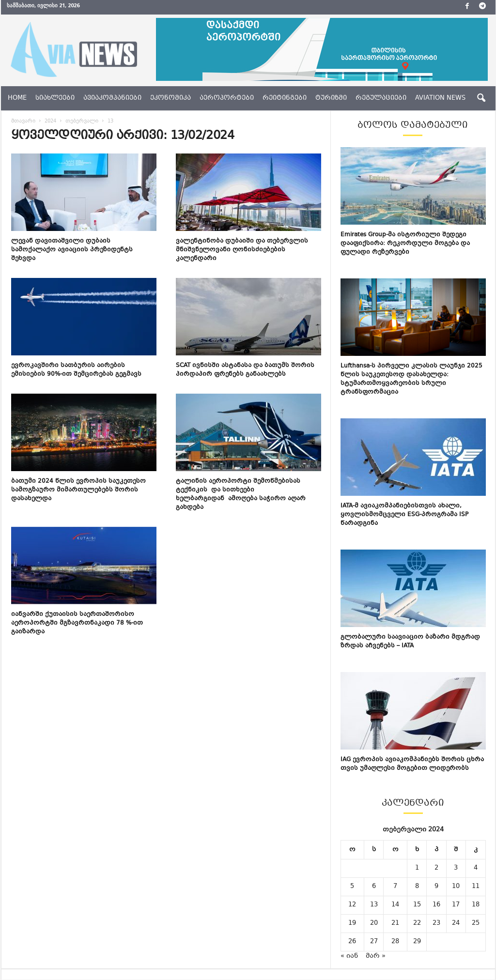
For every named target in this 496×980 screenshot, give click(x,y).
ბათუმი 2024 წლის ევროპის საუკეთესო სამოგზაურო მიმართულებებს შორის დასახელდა (78, 490)
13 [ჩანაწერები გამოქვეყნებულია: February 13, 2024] (374, 905)
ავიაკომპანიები (112, 98)
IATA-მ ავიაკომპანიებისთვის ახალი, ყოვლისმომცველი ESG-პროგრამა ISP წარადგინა (404, 515)
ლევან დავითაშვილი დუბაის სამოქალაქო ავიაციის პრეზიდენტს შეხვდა (72, 250)
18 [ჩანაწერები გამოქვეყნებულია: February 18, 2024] (476, 905)
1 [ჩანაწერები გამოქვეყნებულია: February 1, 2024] (417, 869)
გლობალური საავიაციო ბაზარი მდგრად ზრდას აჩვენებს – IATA (410, 642)
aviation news (440, 98)
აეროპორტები (227, 98)
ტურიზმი (331, 98)
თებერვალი (82, 122)
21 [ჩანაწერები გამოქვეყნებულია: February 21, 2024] (395, 924)
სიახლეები (55, 98)
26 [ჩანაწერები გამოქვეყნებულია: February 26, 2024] (352, 942)
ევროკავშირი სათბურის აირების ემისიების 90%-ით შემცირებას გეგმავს (76, 370)
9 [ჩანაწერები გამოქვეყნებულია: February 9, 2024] (436, 887)
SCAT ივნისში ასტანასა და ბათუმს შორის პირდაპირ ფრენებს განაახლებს (245, 370)
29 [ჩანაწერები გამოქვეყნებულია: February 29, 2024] (417, 942)
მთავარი (23, 122)
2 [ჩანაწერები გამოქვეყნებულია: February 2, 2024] (436, 869)
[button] (481, 98)
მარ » (376, 957)
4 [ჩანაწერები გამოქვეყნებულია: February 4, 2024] (476, 869)
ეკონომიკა (170, 98)
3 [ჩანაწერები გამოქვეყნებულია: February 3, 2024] (456, 869)
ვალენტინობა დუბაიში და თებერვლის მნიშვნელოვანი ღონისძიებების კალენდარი (242, 250)
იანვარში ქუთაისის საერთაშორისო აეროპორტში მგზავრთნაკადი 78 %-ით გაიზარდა (77, 624)
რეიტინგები (285, 98)
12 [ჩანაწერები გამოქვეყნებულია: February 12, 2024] (352, 905)
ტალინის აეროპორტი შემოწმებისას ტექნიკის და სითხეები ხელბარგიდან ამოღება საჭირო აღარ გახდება (241, 495)
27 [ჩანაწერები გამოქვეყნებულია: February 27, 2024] (374, 942)
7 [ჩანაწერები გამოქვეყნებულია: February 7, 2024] (395, 887)
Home (17, 98)
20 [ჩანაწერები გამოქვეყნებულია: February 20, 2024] (374, 924)
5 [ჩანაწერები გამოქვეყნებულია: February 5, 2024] (352, 887)
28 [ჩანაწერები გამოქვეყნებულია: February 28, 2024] (395, 942)
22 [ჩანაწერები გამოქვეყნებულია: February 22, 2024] (417, 924)
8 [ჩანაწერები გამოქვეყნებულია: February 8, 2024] (417, 887)
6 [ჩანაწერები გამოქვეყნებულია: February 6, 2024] (374, 887)
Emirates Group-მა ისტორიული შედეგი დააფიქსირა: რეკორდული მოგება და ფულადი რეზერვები (405, 244)
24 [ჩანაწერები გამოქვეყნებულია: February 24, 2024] (456, 924)
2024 (50, 122)
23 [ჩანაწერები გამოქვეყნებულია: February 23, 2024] (436, 924)
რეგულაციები (381, 98)
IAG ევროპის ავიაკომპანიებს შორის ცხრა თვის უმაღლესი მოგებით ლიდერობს (412, 765)
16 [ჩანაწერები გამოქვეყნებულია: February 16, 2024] (436, 905)
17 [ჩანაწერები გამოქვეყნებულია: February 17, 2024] (456, 905)
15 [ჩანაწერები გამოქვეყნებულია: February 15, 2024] (417, 905)
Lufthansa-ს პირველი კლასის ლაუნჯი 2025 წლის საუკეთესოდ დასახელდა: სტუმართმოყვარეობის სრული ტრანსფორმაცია (411, 380)
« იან (349, 957)
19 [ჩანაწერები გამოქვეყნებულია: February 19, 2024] (352, 924)
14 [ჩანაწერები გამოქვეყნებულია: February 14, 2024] (395, 905)
